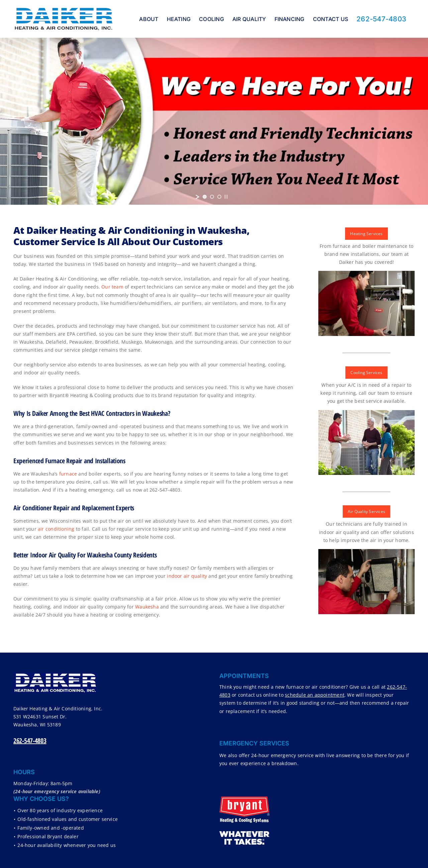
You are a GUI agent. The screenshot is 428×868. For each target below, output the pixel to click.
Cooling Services (366, 373)
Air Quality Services (366, 511)
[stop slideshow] (226, 197)
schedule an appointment (315, 695)
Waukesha (147, 607)
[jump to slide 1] (205, 197)
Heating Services (366, 234)
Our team (112, 287)
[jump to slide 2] (212, 197)
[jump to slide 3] (219, 197)
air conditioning (56, 529)
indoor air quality (187, 576)
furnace (68, 474)
